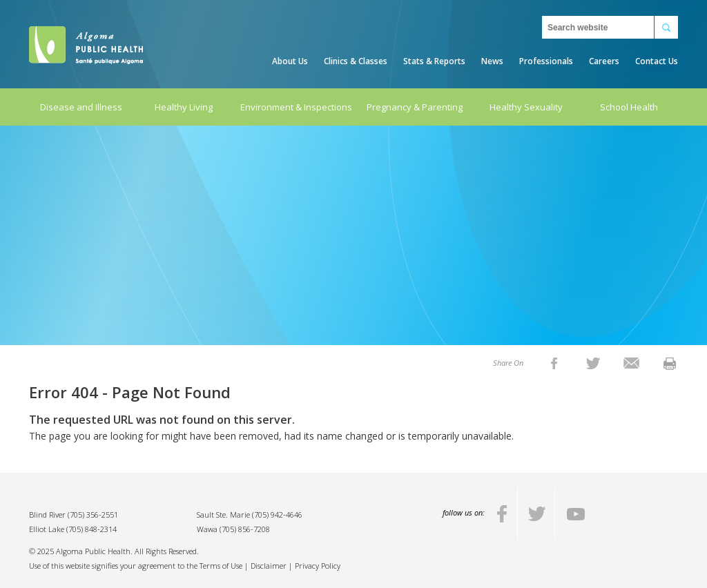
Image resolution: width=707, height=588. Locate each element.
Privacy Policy (318, 566)
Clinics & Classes (356, 61)
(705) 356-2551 (93, 514)
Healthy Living (184, 107)
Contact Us (657, 61)
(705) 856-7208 (245, 529)
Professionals (546, 61)
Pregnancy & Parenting (415, 107)
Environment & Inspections (296, 107)
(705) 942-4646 (277, 514)
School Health (629, 107)
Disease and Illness (81, 107)
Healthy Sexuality (526, 107)
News (492, 61)
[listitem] (554, 363)
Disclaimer (269, 566)
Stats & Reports (434, 61)
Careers (604, 61)
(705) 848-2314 (91, 529)
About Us (290, 61)
